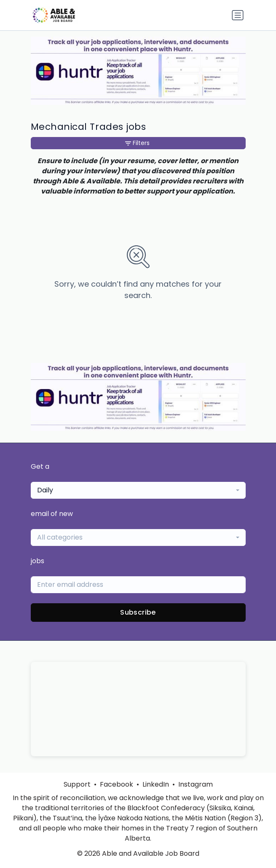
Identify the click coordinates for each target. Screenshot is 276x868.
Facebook (117, 784)
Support (77, 784)
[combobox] (138, 490)
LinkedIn (156, 784)
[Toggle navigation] (238, 15)
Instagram (196, 784)
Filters (137, 143)
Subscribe (138, 612)
